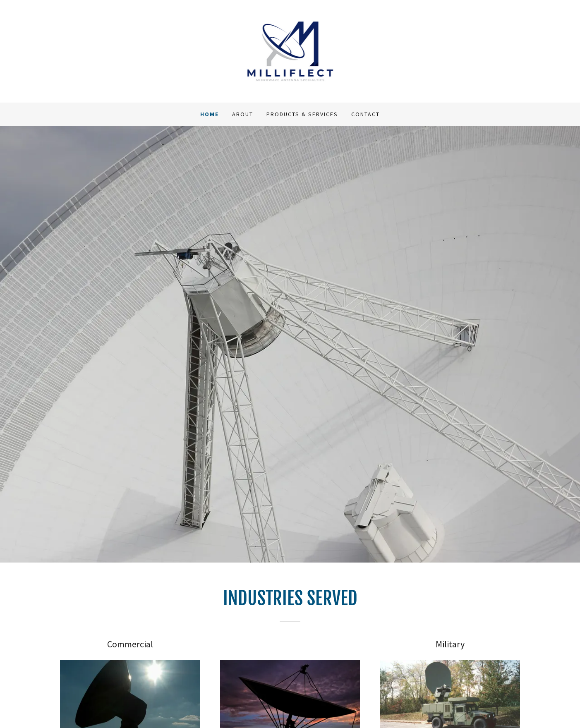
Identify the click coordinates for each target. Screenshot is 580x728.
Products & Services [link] (302, 114)
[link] (290, 50)
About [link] (243, 114)
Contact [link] (365, 114)
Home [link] (210, 114)
